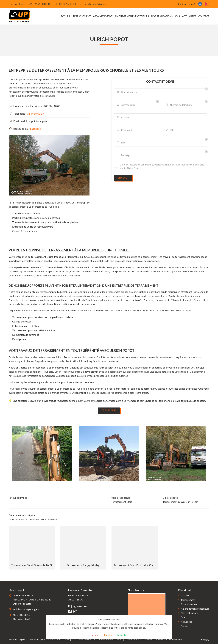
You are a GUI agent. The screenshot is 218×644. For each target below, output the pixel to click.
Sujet (121, 143)
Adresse (123, 117)
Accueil (66, 16)
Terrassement (82, 16)
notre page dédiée (137, 628)
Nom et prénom (127, 92)
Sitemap (120, 640)
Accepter (122, 635)
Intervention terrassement (140, 640)
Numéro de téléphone (179, 105)
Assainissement (103, 16)
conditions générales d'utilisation (157, 165)
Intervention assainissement (169, 640)
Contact (204, 16)
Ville (170, 130)
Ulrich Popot (64, 202)
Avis (177, 16)
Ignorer (108, 635)
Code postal (125, 130)
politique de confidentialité (191, 165)
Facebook (36, 129)
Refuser (95, 635)
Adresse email (126, 105)
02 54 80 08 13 (35, 114)
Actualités (189, 16)
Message (123, 155)
